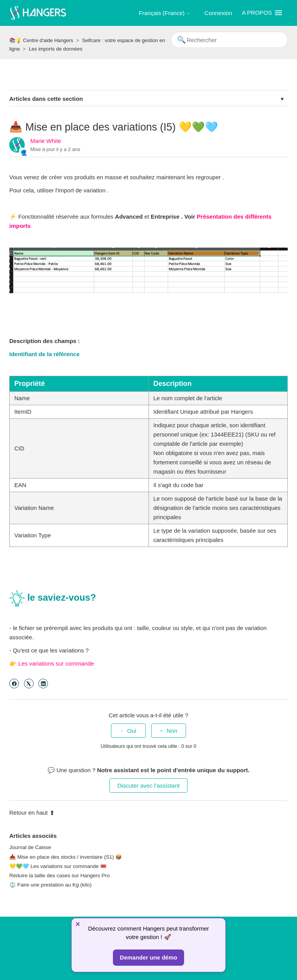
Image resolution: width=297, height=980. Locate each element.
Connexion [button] (218, 13)
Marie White (46, 141)
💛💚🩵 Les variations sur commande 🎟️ (58, 866)
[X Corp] (29, 684)
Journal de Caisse (30, 847)
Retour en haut (32, 813)
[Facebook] (14, 684)
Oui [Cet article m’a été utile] (132, 731)
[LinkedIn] (43, 684)
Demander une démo (148, 957)
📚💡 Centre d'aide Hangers (41, 40)
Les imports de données (55, 49)
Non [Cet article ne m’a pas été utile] (172, 731)
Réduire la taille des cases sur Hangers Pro (60, 876)
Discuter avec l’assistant (149, 786)
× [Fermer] (78, 924)
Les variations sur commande (56, 663)
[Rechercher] (229, 40)
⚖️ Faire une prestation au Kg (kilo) (50, 885)
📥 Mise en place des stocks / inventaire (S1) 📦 (66, 857)
